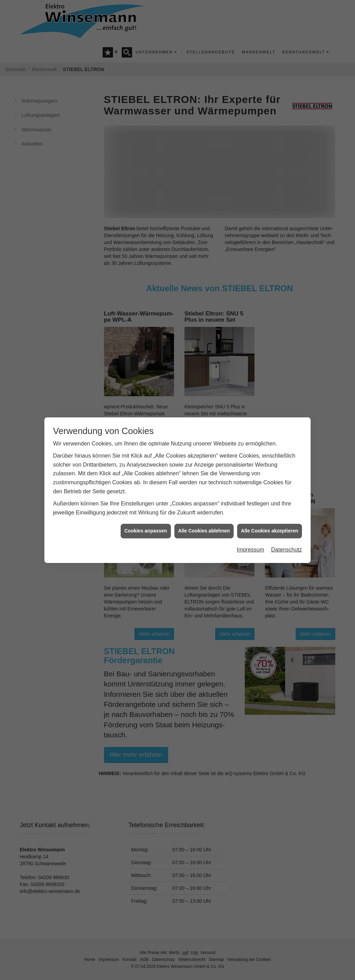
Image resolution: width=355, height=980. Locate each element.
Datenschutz (287, 535)
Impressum (250, 535)
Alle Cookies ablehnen (204, 517)
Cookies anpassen (146, 517)
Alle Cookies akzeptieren (270, 517)
